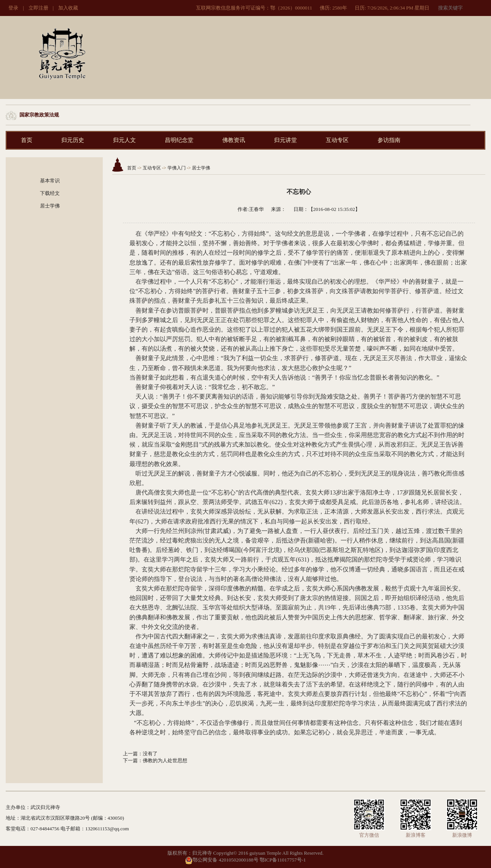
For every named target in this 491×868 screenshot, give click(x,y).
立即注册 (38, 8)
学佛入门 (177, 168)
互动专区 (337, 140)
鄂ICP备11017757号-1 (283, 860)
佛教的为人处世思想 (165, 760)
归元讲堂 (285, 140)
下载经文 (50, 193)
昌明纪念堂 (179, 140)
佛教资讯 (234, 140)
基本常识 (50, 181)
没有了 (150, 754)
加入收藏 (68, 8)
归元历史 (73, 140)
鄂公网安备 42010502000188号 (222, 860)
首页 (27, 140)
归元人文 (124, 140)
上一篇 (130, 754)
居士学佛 (50, 206)
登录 (13, 8)
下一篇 (130, 760)
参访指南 (389, 140)
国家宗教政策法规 (39, 115)
